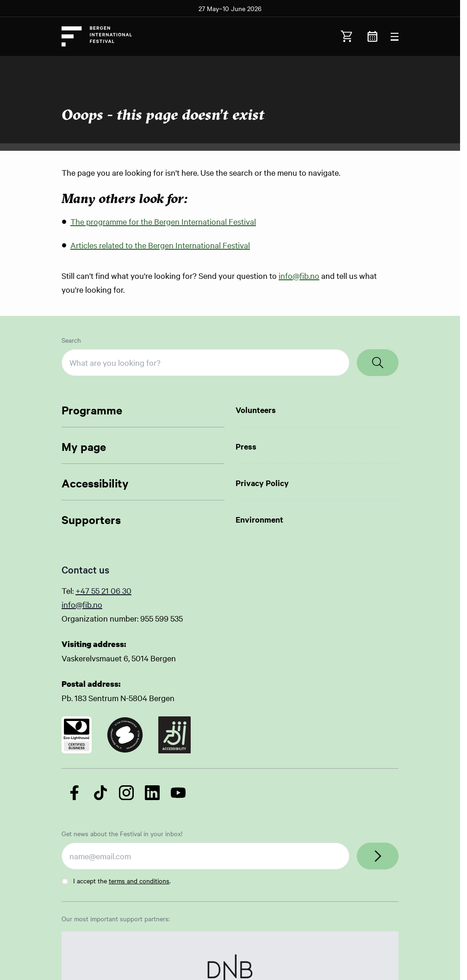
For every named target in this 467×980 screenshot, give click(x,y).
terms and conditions (139, 881)
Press (246, 446)
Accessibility (95, 483)
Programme (92, 410)
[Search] (378, 363)
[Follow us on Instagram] (126, 793)
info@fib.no (299, 275)
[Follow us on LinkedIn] (152, 793)
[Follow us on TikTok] (100, 793)
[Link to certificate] (77, 735)
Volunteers (256, 410)
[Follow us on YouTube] (178, 793)
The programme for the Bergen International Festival (163, 221)
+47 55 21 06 (99, 590)
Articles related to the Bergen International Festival (160, 245)
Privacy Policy (262, 483)
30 (127, 590)
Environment (259, 519)
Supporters (91, 519)
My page (84, 446)
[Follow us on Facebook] (75, 793)
